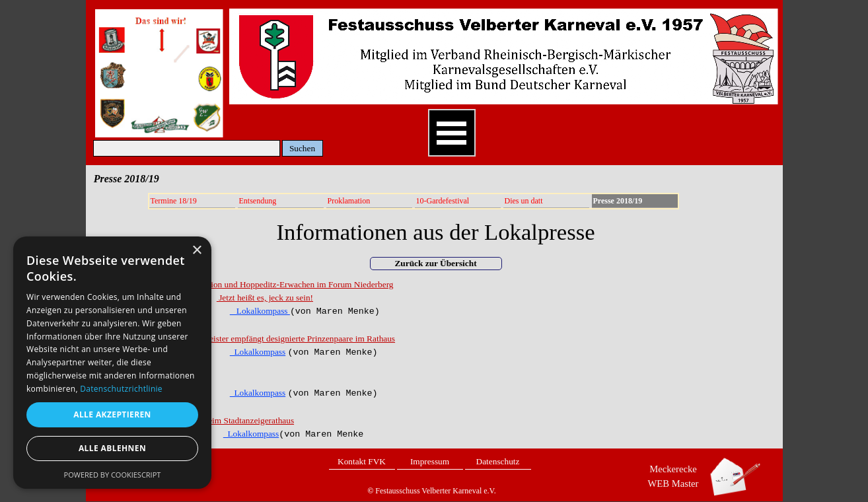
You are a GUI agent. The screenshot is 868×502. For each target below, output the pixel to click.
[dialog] (112, 363)
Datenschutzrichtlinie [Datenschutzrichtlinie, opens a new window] (121, 389)
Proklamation (349, 201)
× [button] (197, 251)
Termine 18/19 (174, 201)
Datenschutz (498, 461)
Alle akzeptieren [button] (112, 414)
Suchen (302, 148)
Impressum (430, 461)
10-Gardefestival (443, 201)
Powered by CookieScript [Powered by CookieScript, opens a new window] (113, 475)
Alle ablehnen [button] (112, 448)
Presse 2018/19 (618, 201)
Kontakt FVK (362, 461)
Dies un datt (524, 201)
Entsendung (258, 201)
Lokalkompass (260, 311)
